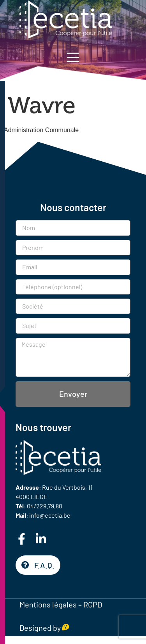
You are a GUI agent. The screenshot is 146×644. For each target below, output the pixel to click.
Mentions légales (48, 604)
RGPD (93, 604)
